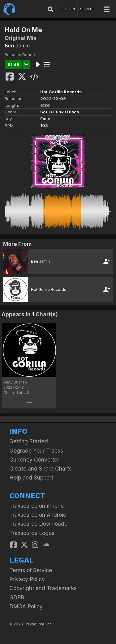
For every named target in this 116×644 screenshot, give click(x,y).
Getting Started (29, 441)
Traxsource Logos (32, 533)
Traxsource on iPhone (37, 506)
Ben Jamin (17, 46)
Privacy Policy (27, 579)
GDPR (17, 597)
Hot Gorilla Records (61, 92)
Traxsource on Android (38, 515)
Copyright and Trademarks (43, 588)
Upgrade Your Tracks (36, 451)
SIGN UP (87, 9)
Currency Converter (34, 460)
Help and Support (31, 478)
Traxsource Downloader (39, 524)
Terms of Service (31, 570)
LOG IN (69, 9)
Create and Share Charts (41, 469)
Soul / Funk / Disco (60, 112)
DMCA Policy (26, 606)
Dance (29, 55)
